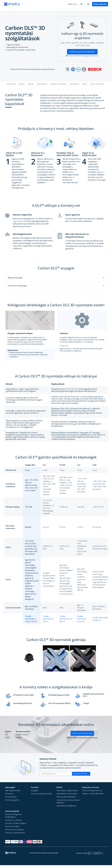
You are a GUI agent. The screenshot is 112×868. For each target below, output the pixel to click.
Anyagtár (35, 793)
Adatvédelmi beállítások (66, 809)
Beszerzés (36, 11)
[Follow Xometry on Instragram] (93, 856)
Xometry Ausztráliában (15, 832)
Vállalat (61, 11)
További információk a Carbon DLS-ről (31, 621)
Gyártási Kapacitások (12, 11)
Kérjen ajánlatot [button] (100, 4)
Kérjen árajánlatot (97, 86)
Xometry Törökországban (16, 826)
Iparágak (26, 11)
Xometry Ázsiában (13, 829)
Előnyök (22, 86)
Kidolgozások (42, 86)
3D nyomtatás (11, 800)
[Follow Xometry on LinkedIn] (100, 856)
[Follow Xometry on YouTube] (96, 856)
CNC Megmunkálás (13, 793)
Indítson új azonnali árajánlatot (82, 54)
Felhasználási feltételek (66, 800)
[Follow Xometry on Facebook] (90, 856)
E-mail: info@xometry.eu (92, 793)
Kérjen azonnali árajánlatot (82, 736)
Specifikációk (74, 86)
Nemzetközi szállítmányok (67, 793)
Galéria (85, 86)
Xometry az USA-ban (14, 823)
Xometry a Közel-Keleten (15, 835)
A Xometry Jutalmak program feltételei (68, 804)
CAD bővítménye (49, 11)
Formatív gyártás (12, 803)
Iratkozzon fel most (81, 776)
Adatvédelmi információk (67, 796)
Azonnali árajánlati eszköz (42, 796)
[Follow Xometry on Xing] (102, 856)
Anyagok (31, 86)
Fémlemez (9, 796)
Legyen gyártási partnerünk (77, 11)
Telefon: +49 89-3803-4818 (93, 796)
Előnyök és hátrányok (58, 86)
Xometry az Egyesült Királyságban (13, 818)
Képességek (11, 86)
